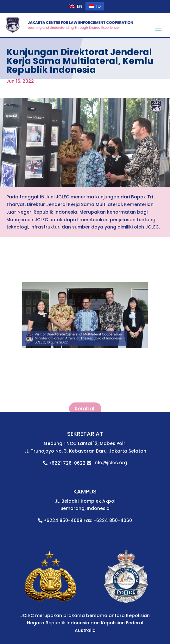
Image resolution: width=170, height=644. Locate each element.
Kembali (85, 409)
